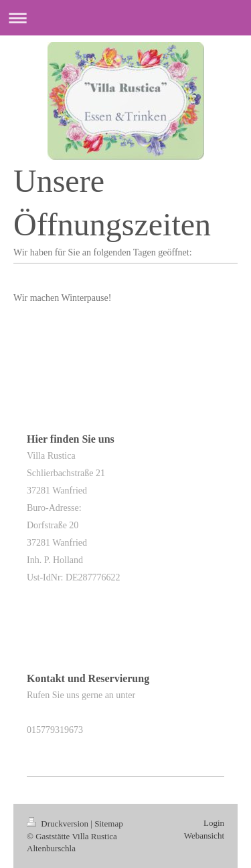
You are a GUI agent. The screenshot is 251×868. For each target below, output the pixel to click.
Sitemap (109, 824)
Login (214, 823)
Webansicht (204, 836)
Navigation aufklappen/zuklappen (125, 18)
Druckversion (59, 824)
